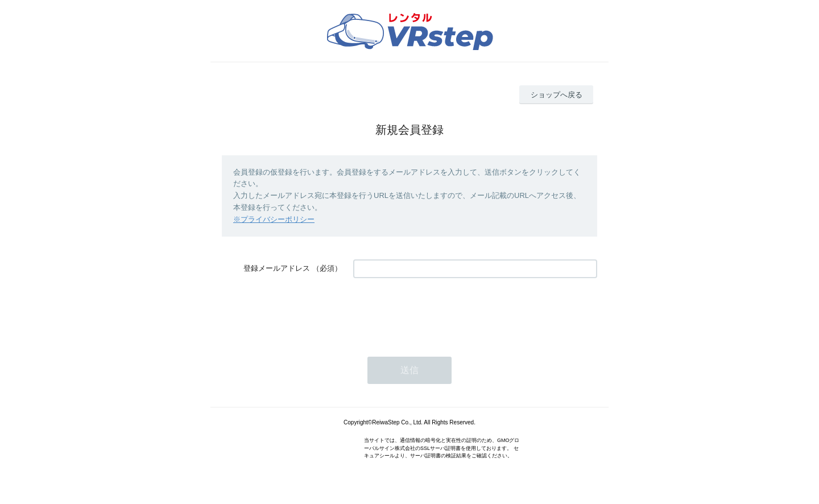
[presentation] (440, 312)
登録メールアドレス (277, 268)
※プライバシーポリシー (274, 219)
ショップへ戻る (557, 95)
